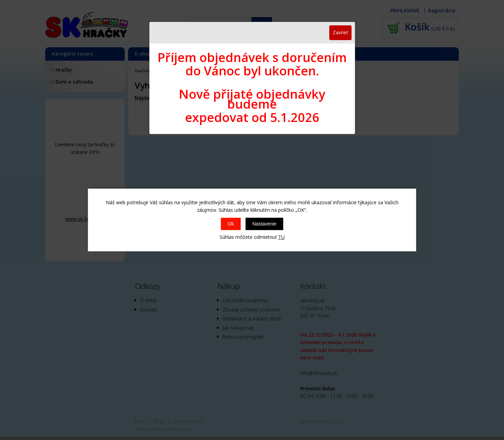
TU (281, 237)
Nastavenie (264, 224)
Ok (231, 224)
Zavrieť (340, 32)
